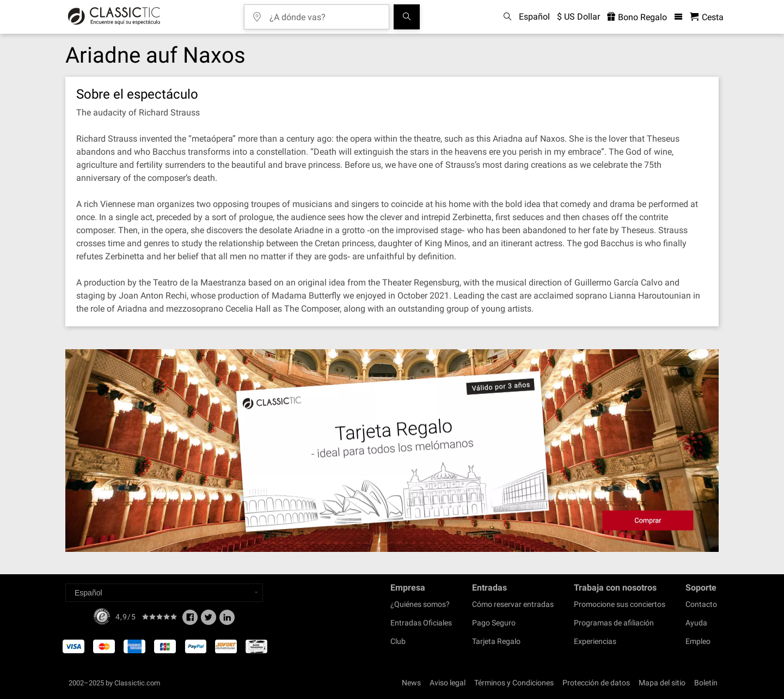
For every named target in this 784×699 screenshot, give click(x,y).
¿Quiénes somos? (420, 604)
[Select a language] (164, 593)
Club (398, 641)
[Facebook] (190, 621)
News (411, 683)
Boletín (706, 683)
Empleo (698, 641)
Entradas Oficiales (421, 623)
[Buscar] (407, 17)
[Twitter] (209, 621)
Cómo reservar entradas (513, 604)
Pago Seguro (494, 623)
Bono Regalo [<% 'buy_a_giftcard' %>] (637, 17)
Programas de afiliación (614, 623)
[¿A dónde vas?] (324, 13)
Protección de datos (596, 683)
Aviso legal (448, 683)
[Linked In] (227, 621)
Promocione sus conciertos (620, 604)
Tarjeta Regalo (496, 641)
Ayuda (696, 623)
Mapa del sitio (662, 683)
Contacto (701, 604)
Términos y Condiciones (514, 683)
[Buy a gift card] (392, 451)
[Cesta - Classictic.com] (707, 17)
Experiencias (595, 641)
